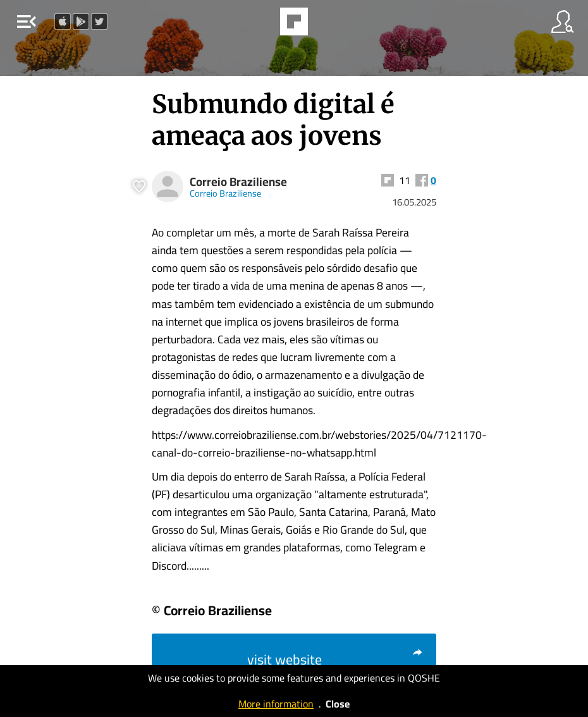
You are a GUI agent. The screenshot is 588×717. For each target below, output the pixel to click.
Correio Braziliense (238, 182)
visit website (335, 659)
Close (338, 704)
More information (276, 704)
